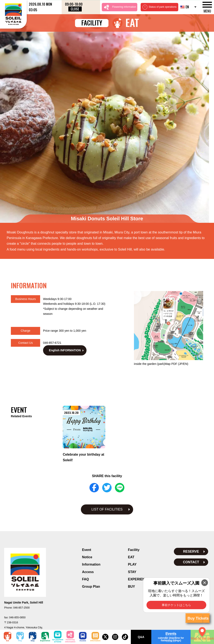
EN (185, 7)
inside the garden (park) (161, 289)
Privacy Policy (107, 596)
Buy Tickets (198, 618)
